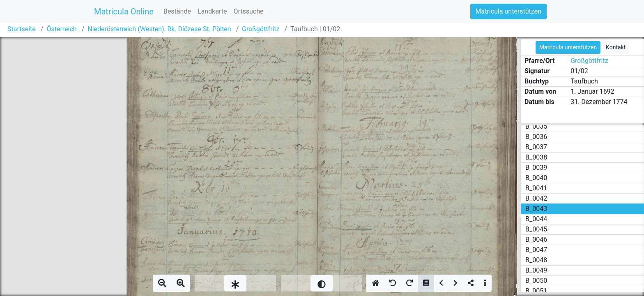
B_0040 (536, 178)
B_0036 (536, 137)
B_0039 (536, 168)
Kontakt (616, 47)
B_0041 (536, 188)
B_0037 (536, 147)
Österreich (61, 29)
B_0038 (536, 157)
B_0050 (536, 281)
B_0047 (536, 250)
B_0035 (536, 126)
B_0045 (536, 229)
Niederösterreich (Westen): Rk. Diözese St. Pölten (159, 29)
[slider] (235, 283)
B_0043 (536, 209)
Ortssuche (248, 11)
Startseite (22, 29)
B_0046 (536, 239)
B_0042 (536, 198)
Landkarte (212, 11)
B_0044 (536, 219)
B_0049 (536, 270)
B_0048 (536, 260)
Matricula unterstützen (508, 11)
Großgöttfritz (261, 29)
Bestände (177, 11)
